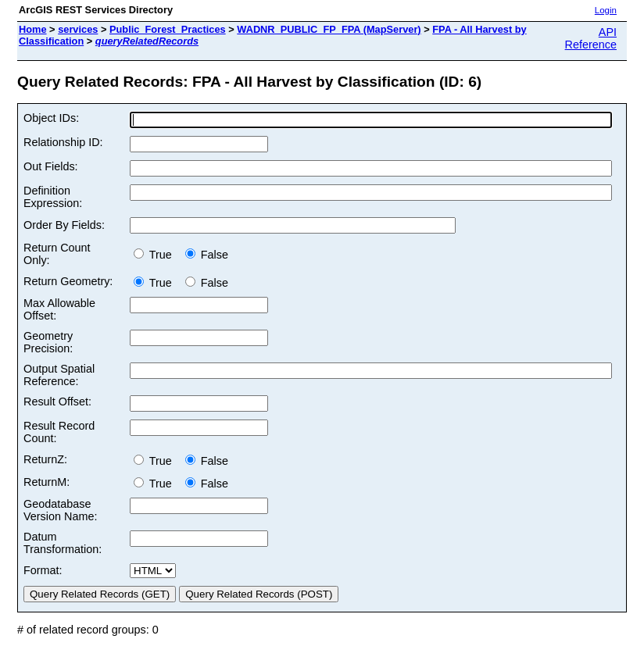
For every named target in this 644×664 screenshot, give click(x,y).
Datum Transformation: (63, 543)
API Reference (591, 38)
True (156, 255)
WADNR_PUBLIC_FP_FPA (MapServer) (329, 29)
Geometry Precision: (48, 342)
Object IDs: (51, 118)
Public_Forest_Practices (168, 29)
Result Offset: (57, 402)
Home (33, 29)
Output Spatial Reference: (59, 375)
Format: (43, 570)
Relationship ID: (63, 142)
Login (606, 10)
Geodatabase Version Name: (60, 510)
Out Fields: (51, 166)
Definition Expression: (53, 197)
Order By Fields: (64, 225)
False (207, 255)
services (78, 29)
